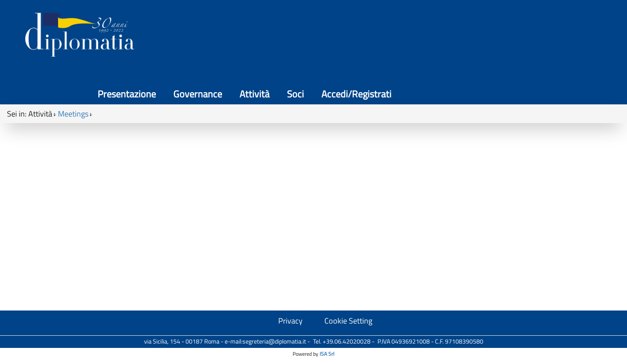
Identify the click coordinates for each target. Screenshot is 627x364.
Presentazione (340, 35)
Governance (411, 35)
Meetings (73, 78)
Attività (468, 35)
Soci (509, 35)
